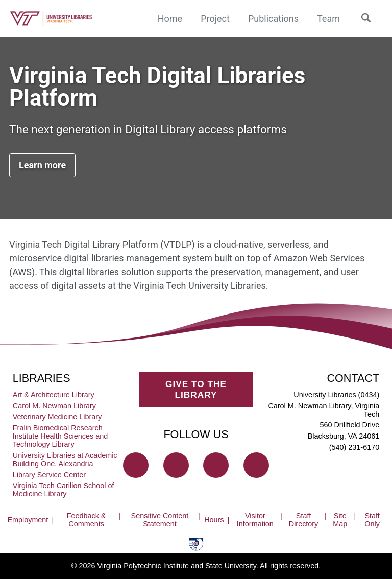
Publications (273, 19)
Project (215, 19)
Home (170, 19)
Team (328, 19)
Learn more (42, 165)
